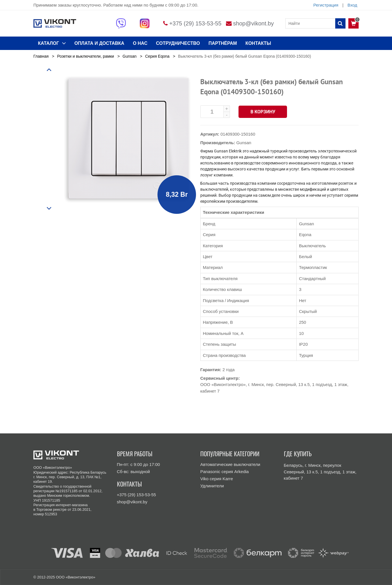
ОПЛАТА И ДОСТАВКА (99, 43)
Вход (352, 5)
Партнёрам (223, 43)
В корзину (263, 112)
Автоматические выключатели (230, 464)
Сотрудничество (178, 43)
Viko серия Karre (217, 479)
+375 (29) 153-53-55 (195, 23)
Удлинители (212, 486)
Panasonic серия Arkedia (225, 472)
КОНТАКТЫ (258, 43)
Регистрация (326, 5)
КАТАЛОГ (52, 43)
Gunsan (244, 143)
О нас (140, 43)
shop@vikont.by (253, 23)
